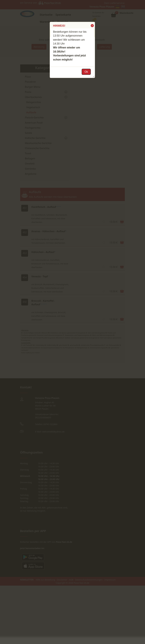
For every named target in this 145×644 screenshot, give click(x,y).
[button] (92, 26)
